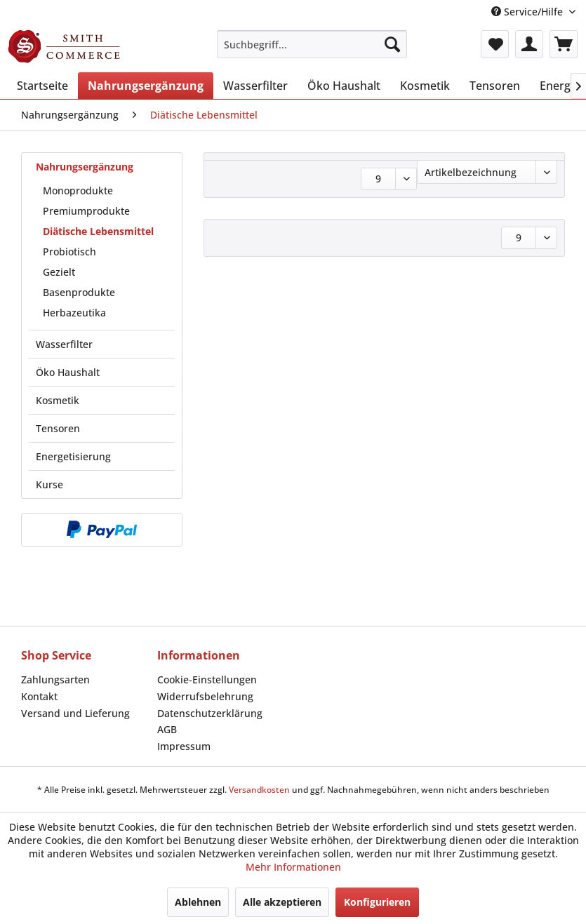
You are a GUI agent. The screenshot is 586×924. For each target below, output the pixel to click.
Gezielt (59, 272)
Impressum (184, 746)
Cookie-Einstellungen (207, 679)
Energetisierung (73, 456)
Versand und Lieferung (75, 713)
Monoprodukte (78, 190)
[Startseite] (42, 86)
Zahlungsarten (55, 679)
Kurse (49, 484)
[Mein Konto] (529, 44)
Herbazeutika (74, 313)
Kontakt (39, 696)
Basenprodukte (79, 292)
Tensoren (58, 428)
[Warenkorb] (564, 44)
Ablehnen (198, 902)
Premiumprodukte (86, 211)
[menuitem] (312, 44)
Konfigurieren (377, 902)
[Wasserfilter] (255, 86)
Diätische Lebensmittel (98, 231)
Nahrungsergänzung (85, 167)
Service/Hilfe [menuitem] (528, 12)
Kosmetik (58, 400)
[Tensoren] (495, 86)
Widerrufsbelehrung (205, 696)
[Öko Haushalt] (344, 86)
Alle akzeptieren (282, 902)
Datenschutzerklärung (210, 713)
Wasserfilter (64, 344)
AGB (167, 729)
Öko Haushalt (68, 372)
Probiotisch (69, 252)
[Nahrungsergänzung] (146, 86)
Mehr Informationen (293, 867)
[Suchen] (392, 44)
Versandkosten (259, 790)
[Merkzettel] (495, 44)
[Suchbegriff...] (312, 44)
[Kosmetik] (425, 86)
